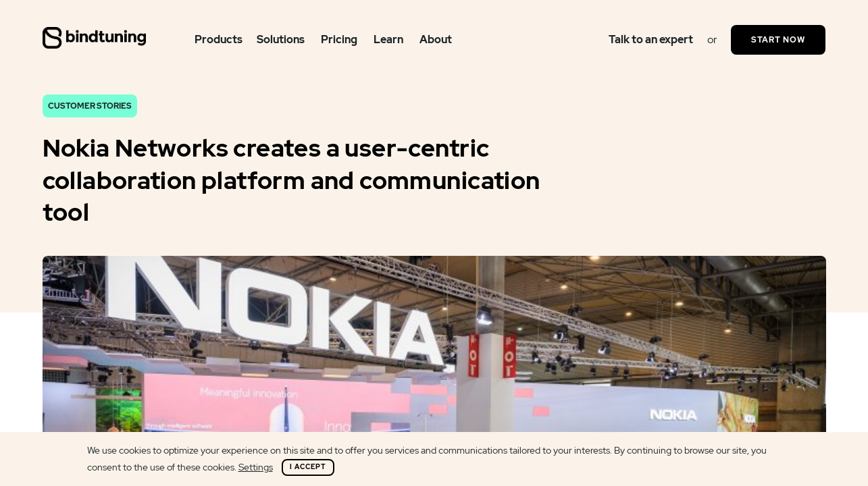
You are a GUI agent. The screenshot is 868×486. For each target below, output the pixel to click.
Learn (388, 39)
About (436, 39)
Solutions (281, 39)
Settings (256, 467)
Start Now (778, 40)
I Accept (308, 467)
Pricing (339, 39)
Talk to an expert (651, 39)
